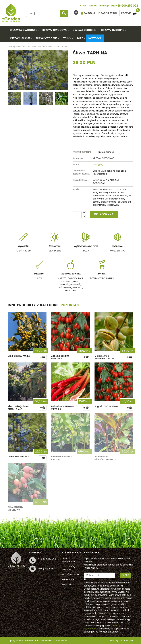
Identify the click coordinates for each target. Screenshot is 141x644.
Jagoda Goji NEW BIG (106, 406)
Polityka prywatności (68, 560)
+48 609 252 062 (127, 6)
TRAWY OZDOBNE (47, 38)
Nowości (95, 38)
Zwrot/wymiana (70, 575)
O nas (83, 6)
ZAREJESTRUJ (109, 13)
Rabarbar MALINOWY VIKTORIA (63, 408)
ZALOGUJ (89, 13)
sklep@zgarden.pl (47, 569)
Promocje (104, 6)
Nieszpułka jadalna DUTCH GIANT (18, 408)
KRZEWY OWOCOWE (55, 30)
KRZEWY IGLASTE (20, 38)
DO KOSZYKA (104, 214)
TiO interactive (127, 641)
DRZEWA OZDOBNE (84, 30)
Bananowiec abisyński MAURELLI (105, 458)
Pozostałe (70, 305)
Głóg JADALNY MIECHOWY (15, 509)
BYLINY (67, 38)
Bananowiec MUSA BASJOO (61, 458)
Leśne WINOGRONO (18, 457)
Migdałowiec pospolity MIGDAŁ (104, 357)
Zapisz (125, 575)
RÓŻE (80, 38)
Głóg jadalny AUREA (19, 356)
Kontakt (93, 6)
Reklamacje (68, 580)
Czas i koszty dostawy (69, 568)
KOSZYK (129, 13)
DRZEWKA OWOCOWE (23, 30)
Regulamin (68, 584)
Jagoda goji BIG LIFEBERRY (60, 357)
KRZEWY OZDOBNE (113, 30)
